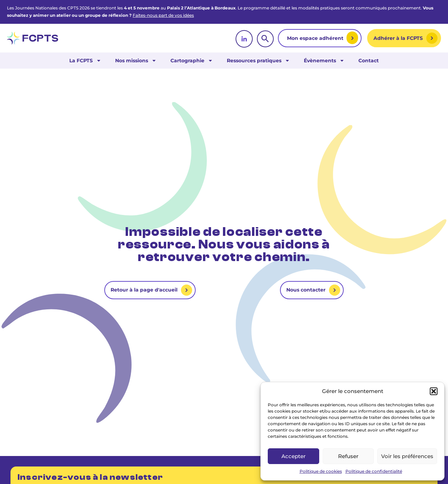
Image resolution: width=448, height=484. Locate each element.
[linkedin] (244, 39)
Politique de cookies (321, 471)
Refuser (348, 456)
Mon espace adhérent (316, 38)
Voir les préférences (407, 456)
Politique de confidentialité (374, 471)
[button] (434, 391)
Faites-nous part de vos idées (163, 15)
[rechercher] (265, 39)
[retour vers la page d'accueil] (33, 38)
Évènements (324, 61)
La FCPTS (85, 61)
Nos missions (136, 61)
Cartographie (192, 61)
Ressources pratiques (258, 61)
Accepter (293, 456)
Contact (369, 61)
